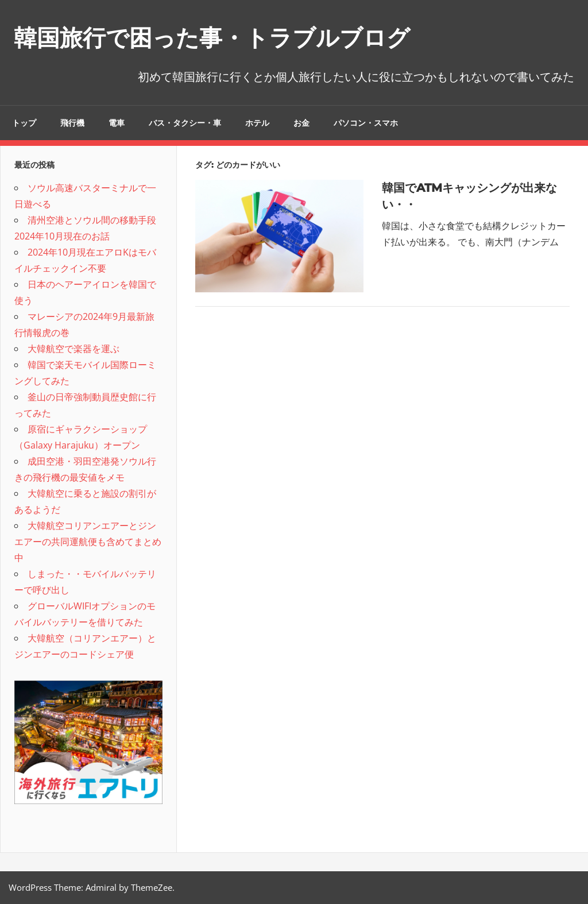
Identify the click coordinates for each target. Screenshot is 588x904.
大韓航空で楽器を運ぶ (73, 349)
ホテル (257, 123)
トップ (24, 123)
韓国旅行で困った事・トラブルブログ (212, 38)
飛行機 (72, 123)
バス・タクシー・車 (185, 123)
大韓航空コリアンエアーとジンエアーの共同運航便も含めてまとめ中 (88, 542)
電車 (117, 123)
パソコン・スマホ (366, 123)
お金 (301, 123)
